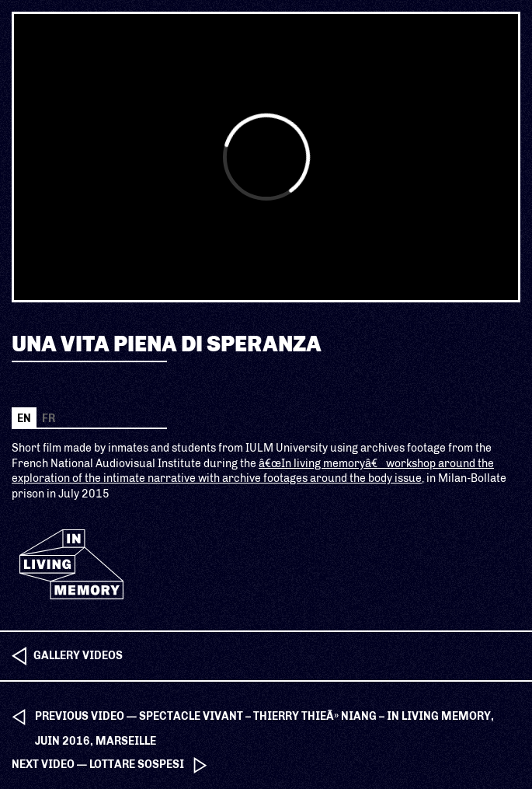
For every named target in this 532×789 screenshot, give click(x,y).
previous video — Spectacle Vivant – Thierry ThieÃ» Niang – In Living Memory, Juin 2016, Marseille (264, 719)
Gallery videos (78, 656)
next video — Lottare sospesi (98, 765)
